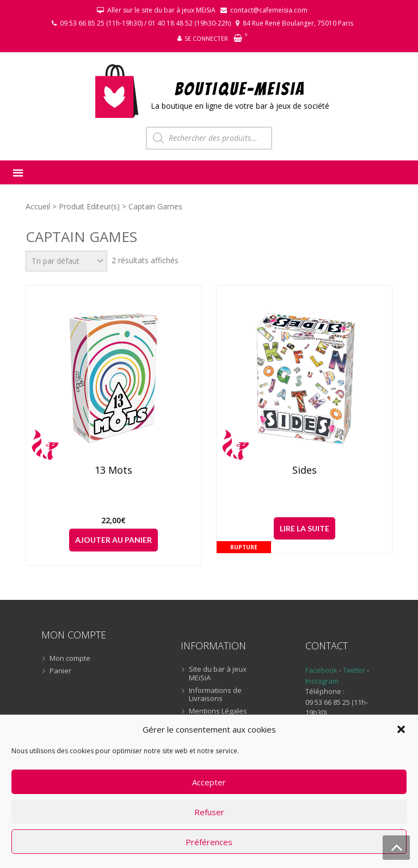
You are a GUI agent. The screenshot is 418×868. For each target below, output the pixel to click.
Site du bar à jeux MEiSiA (218, 674)
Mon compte (70, 659)
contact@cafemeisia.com (269, 10)
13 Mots (113, 470)
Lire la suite (305, 528)
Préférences (209, 842)
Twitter (355, 670)
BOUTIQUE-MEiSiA (240, 88)
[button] (401, 729)
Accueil (38, 206)
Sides (305, 470)
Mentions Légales (218, 711)
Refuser (209, 812)
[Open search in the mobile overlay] (209, 138)
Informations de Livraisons (215, 695)
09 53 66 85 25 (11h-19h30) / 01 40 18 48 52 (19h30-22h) (145, 23)
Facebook (321, 670)
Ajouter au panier (113, 540)
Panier (60, 671)
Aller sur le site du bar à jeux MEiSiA (161, 10)
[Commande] (66, 261)
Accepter (209, 782)
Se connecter (206, 38)
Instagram (322, 681)
